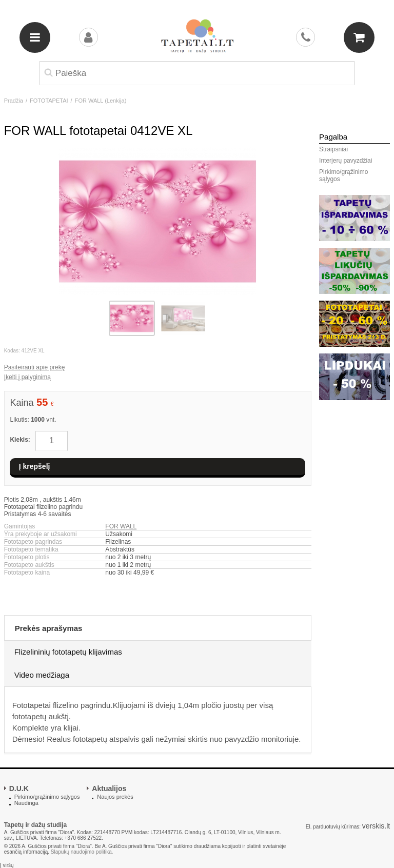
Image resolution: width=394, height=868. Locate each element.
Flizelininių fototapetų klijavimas (68, 652)
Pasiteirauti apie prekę (35, 367)
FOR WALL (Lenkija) (101, 101)
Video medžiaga (42, 675)
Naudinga (26, 803)
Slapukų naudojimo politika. (82, 852)
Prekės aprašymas (49, 628)
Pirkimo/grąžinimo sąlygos (343, 175)
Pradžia (14, 101)
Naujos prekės (115, 797)
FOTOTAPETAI (49, 101)
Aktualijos (109, 788)
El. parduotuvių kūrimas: (333, 827)
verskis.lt (376, 826)
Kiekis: (20, 440)
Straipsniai (333, 149)
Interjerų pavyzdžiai (346, 161)
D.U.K (19, 788)
